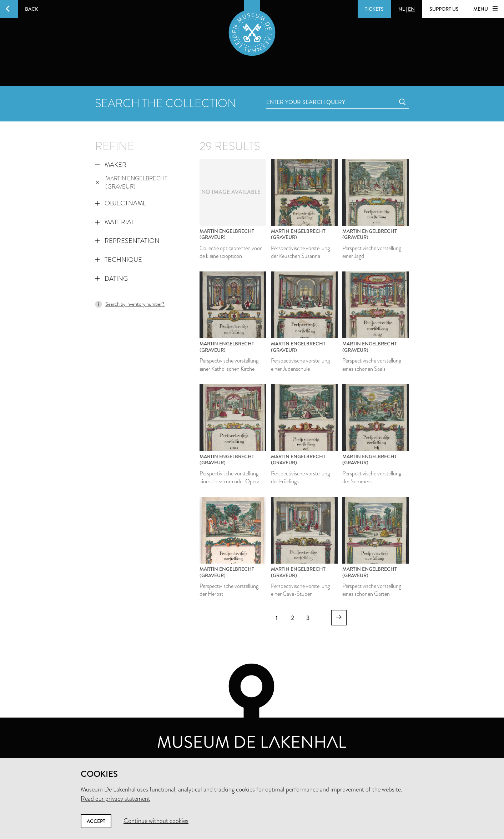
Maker (111, 165)
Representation (127, 241)
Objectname (121, 203)
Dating (111, 279)
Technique (119, 260)
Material (115, 222)
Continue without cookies (156, 821)
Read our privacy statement (115, 799)
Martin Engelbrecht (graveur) (131, 183)
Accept (96, 821)
